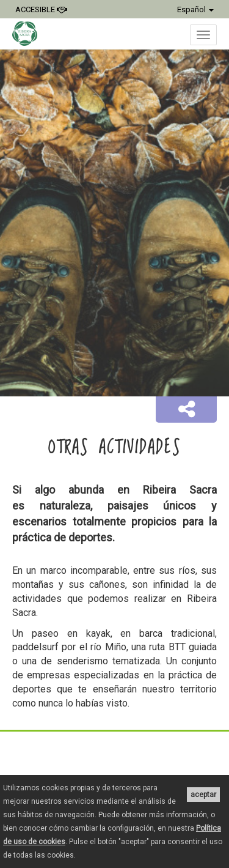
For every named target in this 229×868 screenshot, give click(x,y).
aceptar (203, 795)
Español (195, 9)
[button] (186, 410)
